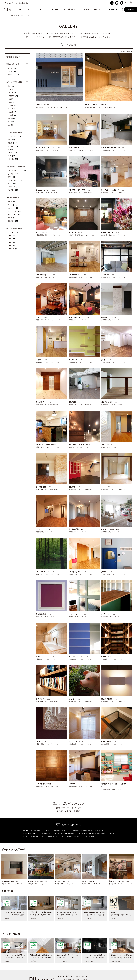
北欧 (12, 140)
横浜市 (13, 112)
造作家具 (14, 190)
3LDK (12, 242)
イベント (97, 9)
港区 (12, 102)
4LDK (12, 245)
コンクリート (15, 211)
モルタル (14, 208)
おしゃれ (14, 159)
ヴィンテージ (15, 136)
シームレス (14, 146)
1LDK (12, 236)
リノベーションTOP (10, 15)
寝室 (12, 177)
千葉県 (11, 118)
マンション (13, 68)
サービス (43, 9)
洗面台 (13, 184)
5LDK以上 (13, 249)
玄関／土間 (14, 187)
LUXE (12, 156)
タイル (13, 205)
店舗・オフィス (14, 74)
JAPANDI (13, 153)
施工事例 (55, 9)
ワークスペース (16, 180)
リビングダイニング (17, 171)
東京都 (12, 86)
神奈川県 (13, 109)
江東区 (13, 105)
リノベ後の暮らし (70, 9)
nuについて (31, 9)
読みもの (85, 9)
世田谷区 (13, 96)
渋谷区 (13, 89)
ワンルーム (14, 232)
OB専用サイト (113, 9)
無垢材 (13, 201)
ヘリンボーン (15, 214)
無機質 (13, 143)
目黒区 (13, 99)
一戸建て (12, 71)
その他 (11, 125)
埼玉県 (11, 122)
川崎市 (13, 115)
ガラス (13, 218)
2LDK (12, 239)
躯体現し (14, 221)
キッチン (14, 174)
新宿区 (13, 93)
